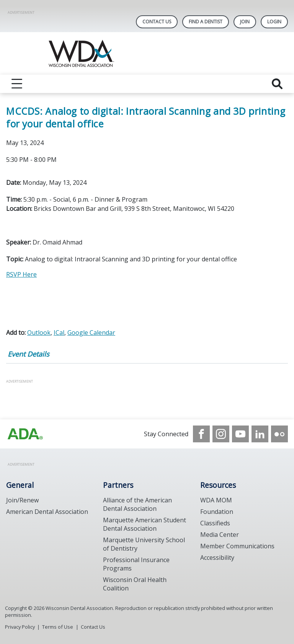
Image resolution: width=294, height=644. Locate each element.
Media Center (220, 535)
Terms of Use (58, 627)
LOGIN (274, 22)
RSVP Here (21, 274)
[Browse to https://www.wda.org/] (25, 434)
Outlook (39, 333)
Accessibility (217, 558)
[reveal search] (277, 84)
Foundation (217, 512)
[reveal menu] (17, 84)
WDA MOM (216, 500)
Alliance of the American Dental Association (137, 504)
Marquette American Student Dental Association (145, 524)
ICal (59, 333)
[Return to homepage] (147, 53)
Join (245, 22)
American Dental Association (47, 512)
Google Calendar (91, 333)
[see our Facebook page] (201, 434)
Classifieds (215, 523)
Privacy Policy (20, 627)
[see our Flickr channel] (279, 434)
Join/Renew (22, 500)
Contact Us (157, 22)
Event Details (29, 354)
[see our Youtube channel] (240, 434)
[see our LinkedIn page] (260, 434)
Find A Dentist (206, 22)
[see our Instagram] (221, 434)
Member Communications (237, 546)
